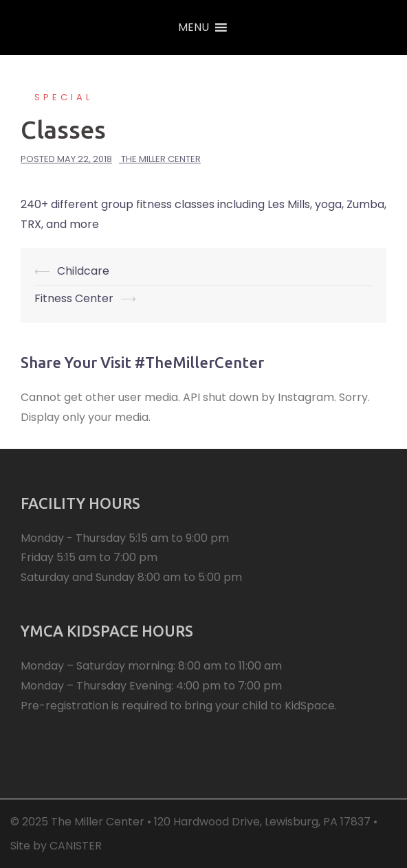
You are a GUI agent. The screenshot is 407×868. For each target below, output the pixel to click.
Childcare (83, 271)
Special (64, 97)
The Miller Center (161, 159)
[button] (194, 27)
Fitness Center (74, 298)
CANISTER (76, 846)
